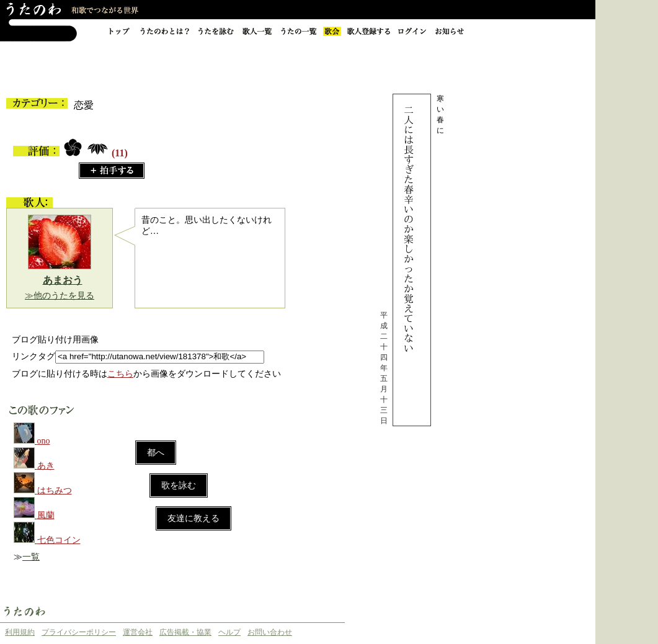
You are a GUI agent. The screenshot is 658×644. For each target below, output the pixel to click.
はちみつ (55, 490)
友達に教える (193, 518)
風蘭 (46, 515)
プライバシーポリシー (79, 632)
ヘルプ (229, 632)
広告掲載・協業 (185, 632)
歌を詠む (179, 485)
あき (46, 466)
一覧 (31, 557)
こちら (120, 374)
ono (44, 441)
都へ (156, 453)
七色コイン (59, 540)
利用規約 (20, 632)
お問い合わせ (270, 632)
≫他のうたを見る (60, 296)
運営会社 (138, 632)
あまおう (63, 280)
